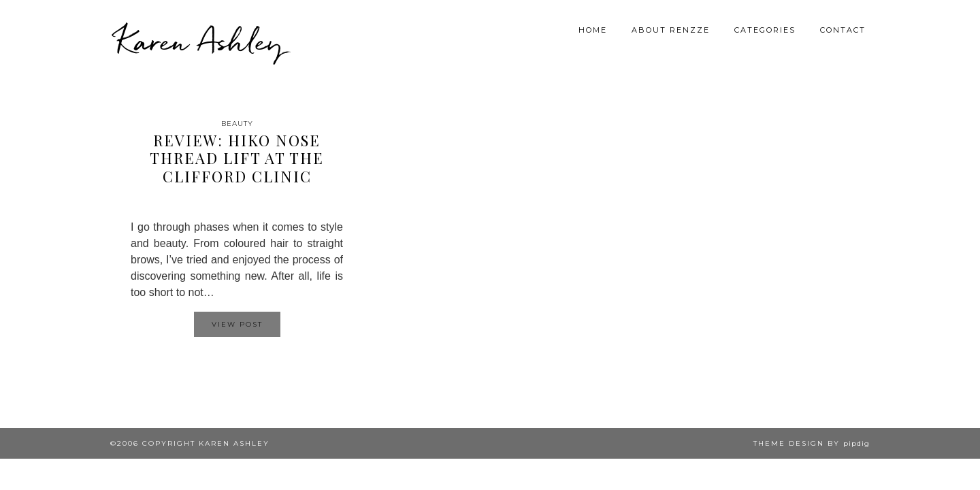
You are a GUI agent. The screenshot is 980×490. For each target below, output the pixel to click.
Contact (843, 30)
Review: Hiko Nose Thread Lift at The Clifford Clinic (237, 158)
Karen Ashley (200, 41)
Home (593, 30)
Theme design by (812, 443)
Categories (765, 30)
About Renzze (671, 30)
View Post (237, 324)
